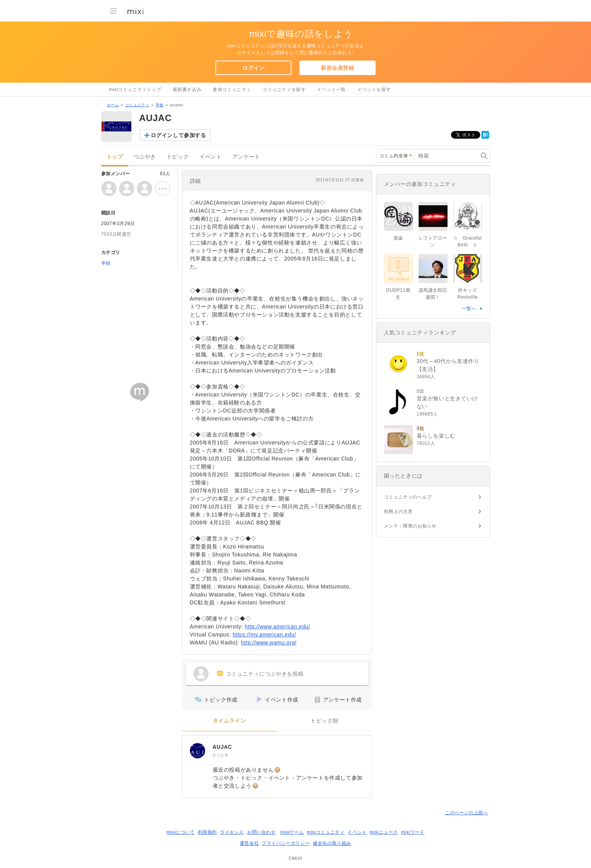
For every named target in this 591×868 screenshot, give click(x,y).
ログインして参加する (178, 135)
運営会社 (249, 843)
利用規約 (207, 832)
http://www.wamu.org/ (269, 643)
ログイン (253, 68)
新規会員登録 (338, 68)
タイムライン (229, 721)
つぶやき (145, 157)
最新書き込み (187, 90)
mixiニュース (384, 832)
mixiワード (413, 832)
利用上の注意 (398, 512)
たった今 (221, 755)
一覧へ (469, 309)
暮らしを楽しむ (436, 436)
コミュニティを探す (284, 90)
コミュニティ (137, 105)
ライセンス (232, 832)
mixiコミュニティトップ (135, 90)
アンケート (246, 157)
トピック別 (324, 721)
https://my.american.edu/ (264, 635)
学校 (160, 105)
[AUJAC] (198, 751)
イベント (210, 157)
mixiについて (180, 832)
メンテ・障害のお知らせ (410, 526)
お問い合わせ (261, 832)
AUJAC (222, 747)
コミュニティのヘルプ (408, 497)
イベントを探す (374, 90)
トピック (178, 157)
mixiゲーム (292, 832)
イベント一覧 (331, 90)
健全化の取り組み (332, 843)
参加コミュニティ (232, 90)
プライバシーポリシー (286, 843)
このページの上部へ (466, 813)
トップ (115, 157)
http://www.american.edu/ (277, 627)
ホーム (113, 105)
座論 (398, 238)
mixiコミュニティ (326, 832)
